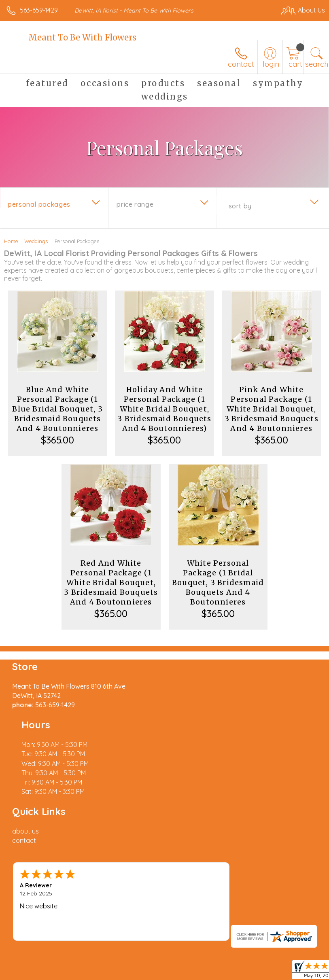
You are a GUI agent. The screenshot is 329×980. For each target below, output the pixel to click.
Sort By (240, 206)
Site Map (186, 918)
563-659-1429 (39, 10)
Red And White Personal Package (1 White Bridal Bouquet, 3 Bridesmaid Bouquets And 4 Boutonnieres (111, 582)
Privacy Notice (78, 918)
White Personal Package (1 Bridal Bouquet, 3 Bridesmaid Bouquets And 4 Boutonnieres (218, 582)
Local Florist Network (136, 918)
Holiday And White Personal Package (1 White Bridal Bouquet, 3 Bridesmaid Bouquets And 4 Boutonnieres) (164, 409)
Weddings (36, 241)
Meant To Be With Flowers (82, 37)
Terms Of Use (30, 918)
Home (11, 241)
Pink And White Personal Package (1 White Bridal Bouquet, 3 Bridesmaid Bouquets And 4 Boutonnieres (272, 409)
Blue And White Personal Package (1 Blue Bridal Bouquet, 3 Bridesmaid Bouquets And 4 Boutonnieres (57, 409)
